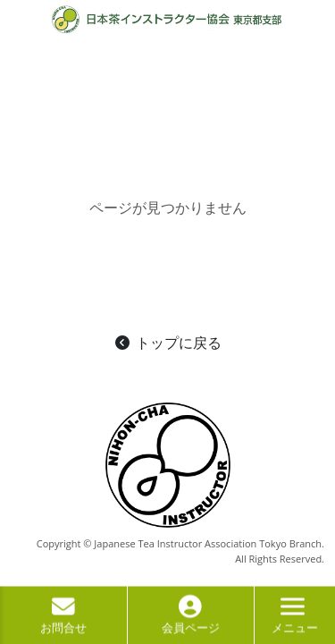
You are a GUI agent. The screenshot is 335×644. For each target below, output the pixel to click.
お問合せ (63, 619)
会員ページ (191, 619)
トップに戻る (167, 343)
